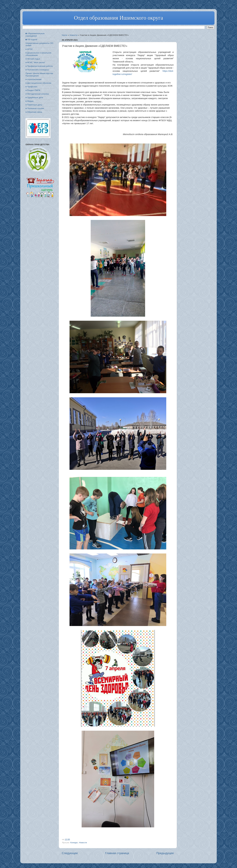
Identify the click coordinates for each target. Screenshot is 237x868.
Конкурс (74, 843)
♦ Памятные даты (34, 105)
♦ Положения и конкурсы (37, 70)
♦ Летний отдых (33, 59)
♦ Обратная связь (34, 112)
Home (65, 35)
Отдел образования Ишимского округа (118, 18)
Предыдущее (165, 853)
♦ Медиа (29, 101)
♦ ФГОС (29, 49)
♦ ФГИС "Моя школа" (35, 62)
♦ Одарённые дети (34, 98)
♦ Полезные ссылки (35, 108)
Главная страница (117, 853)
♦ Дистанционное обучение (38, 83)
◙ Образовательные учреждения (35, 35)
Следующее (70, 853)
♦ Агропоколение (34, 79)
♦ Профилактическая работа (39, 66)
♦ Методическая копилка (37, 94)
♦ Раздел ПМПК (33, 90)
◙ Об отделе (31, 40)
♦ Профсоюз (31, 87)
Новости (73, 35)
